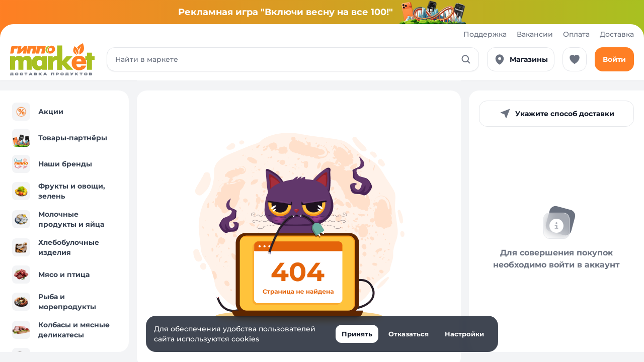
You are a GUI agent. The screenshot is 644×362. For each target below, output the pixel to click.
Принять (357, 334)
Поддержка (485, 34)
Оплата (576, 34)
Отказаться (409, 334)
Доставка (617, 34)
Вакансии (535, 34)
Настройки (464, 334)
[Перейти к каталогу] (52, 59)
